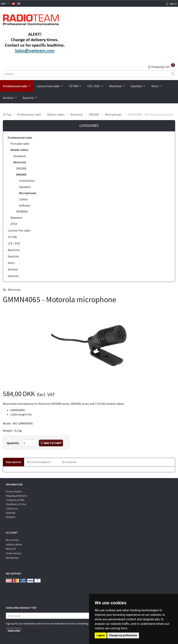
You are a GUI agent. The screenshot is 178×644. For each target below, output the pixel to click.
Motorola (14, 290)
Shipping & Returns (17, 496)
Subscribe (14, 631)
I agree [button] (101, 635)
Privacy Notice (14, 491)
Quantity (13, 443)
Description (14, 462)
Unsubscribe (32, 631)
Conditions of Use (16, 504)
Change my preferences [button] (123, 635)
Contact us (12, 509)
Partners (11, 517)
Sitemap (11, 513)
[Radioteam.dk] (31, 19)
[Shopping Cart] (161, 67)
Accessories (69, 462)
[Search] (173, 74)
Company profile (15, 500)
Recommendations (39, 462)
